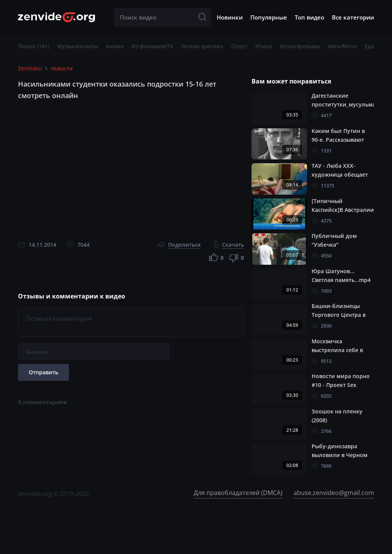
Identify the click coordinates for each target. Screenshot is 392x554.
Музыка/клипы (78, 46)
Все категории (353, 17)
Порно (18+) (34, 46)
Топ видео (310, 17)
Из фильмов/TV (152, 46)
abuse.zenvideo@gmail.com (334, 493)
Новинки (230, 17)
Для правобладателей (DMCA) (238, 493)
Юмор (264, 46)
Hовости (62, 68)
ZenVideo (30, 68)
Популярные (269, 17)
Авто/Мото (342, 46)
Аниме (115, 46)
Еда (369, 46)
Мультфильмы (300, 46)
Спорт (239, 46)
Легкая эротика (202, 46)
